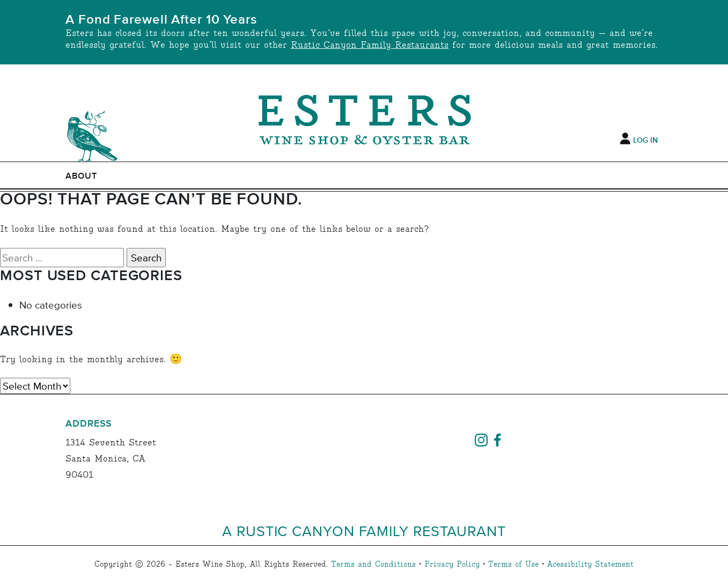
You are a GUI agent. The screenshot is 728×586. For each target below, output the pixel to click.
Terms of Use (513, 565)
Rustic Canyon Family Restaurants (370, 45)
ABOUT (81, 176)
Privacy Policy (452, 565)
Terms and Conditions (373, 565)
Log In (645, 141)
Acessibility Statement (590, 565)
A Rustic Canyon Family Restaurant (364, 530)
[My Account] (625, 139)
